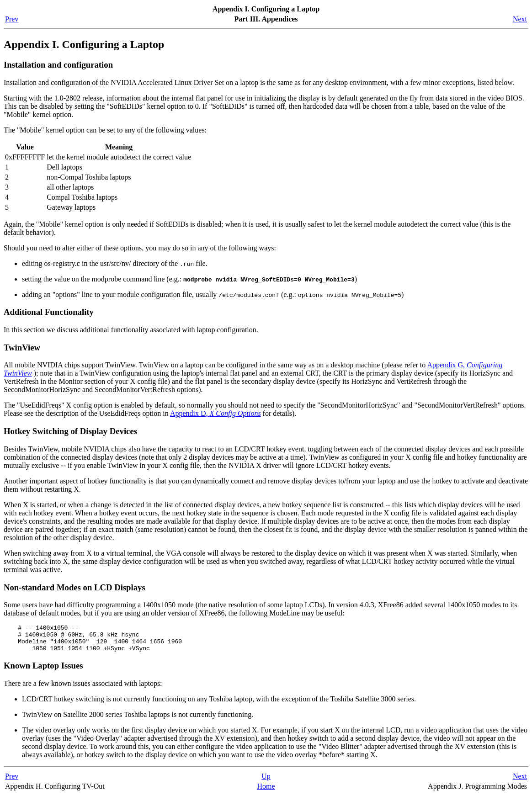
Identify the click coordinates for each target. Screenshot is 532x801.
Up (266, 782)
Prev (12, 19)
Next (520, 19)
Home (266, 792)
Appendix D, (215, 413)
